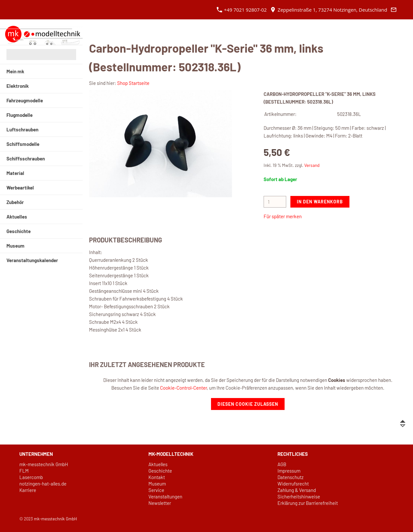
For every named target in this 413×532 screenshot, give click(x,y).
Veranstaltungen (165, 496)
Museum (157, 484)
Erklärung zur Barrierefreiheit (308, 503)
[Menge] (275, 202)
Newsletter (160, 503)
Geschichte (160, 471)
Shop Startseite (133, 83)
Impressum (289, 471)
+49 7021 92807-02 (242, 10)
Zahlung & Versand (297, 490)
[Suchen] (41, 55)
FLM (24, 471)
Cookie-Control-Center (183, 388)
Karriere (28, 490)
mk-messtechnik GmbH (44, 464)
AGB (282, 464)
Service (156, 490)
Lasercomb (31, 477)
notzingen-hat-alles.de (43, 484)
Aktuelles (158, 464)
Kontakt (157, 477)
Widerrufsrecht (293, 484)
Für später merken (283, 216)
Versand (312, 165)
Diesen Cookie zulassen (248, 404)
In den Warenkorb (320, 202)
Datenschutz (291, 477)
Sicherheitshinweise (299, 496)
